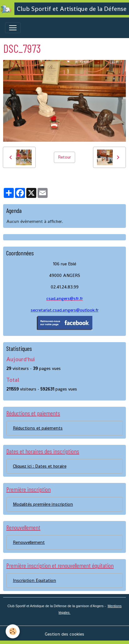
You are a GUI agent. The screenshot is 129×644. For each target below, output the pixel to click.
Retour (64, 157)
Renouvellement (29, 542)
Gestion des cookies (64, 634)
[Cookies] (13, 631)
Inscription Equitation (34, 580)
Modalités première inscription (43, 504)
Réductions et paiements (38, 428)
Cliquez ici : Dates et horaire (40, 466)
